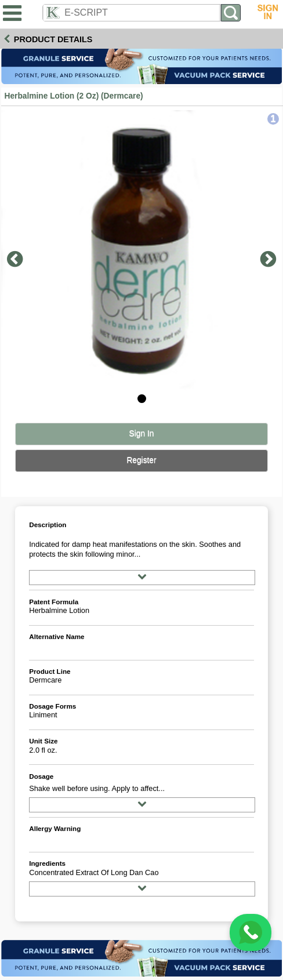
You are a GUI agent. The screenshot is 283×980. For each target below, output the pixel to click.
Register (141, 460)
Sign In (142, 433)
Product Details (53, 39)
